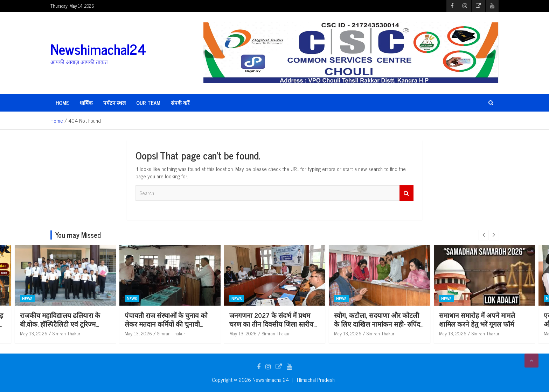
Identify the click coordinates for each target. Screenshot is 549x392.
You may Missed (78, 235)
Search (406, 193)
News (27, 298)
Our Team (148, 103)
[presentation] (484, 235)
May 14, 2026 (34, 333)
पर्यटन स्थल (114, 103)
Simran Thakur (171, 333)
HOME (62, 103)
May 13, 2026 (138, 333)
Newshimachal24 (98, 49)
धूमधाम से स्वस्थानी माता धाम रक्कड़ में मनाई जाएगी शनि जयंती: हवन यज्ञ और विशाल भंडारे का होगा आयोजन (64, 323)
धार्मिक (86, 103)
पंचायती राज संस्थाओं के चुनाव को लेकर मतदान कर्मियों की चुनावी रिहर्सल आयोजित (271, 323)
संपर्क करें (180, 103)
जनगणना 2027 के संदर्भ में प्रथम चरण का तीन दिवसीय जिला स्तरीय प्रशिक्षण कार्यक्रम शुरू (376, 323)
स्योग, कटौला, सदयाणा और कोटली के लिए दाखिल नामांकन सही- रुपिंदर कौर (483, 323)
